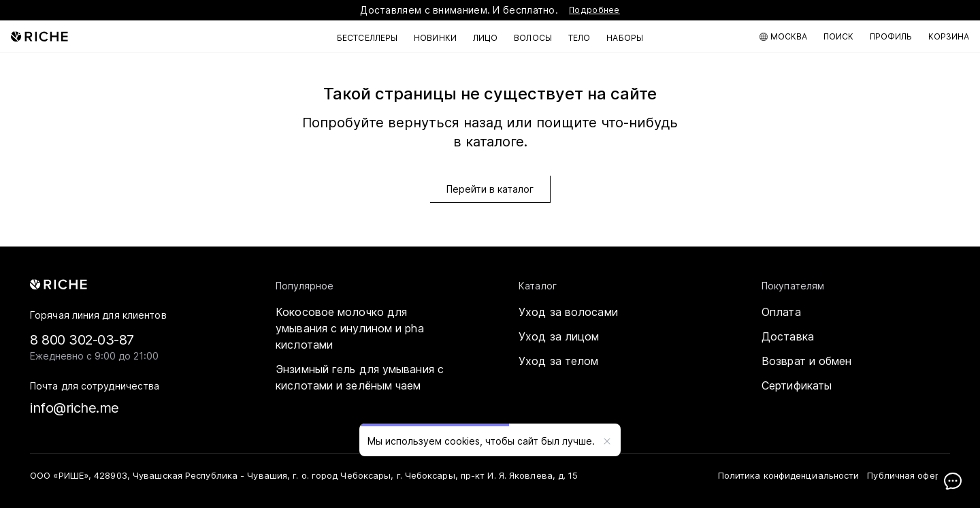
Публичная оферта (909, 475)
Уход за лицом (559, 336)
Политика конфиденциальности (789, 475)
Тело (579, 38)
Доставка (788, 336)
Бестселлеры (367, 38)
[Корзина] (949, 37)
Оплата (781, 312)
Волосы (533, 38)
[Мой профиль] (891, 37)
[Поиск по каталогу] (838, 37)
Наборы (625, 38)
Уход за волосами (568, 312)
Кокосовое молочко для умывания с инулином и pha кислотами (350, 328)
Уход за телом (558, 361)
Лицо (485, 38)
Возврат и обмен (807, 361)
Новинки (435, 38)
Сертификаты (797, 385)
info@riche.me (75, 408)
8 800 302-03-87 (82, 340)
